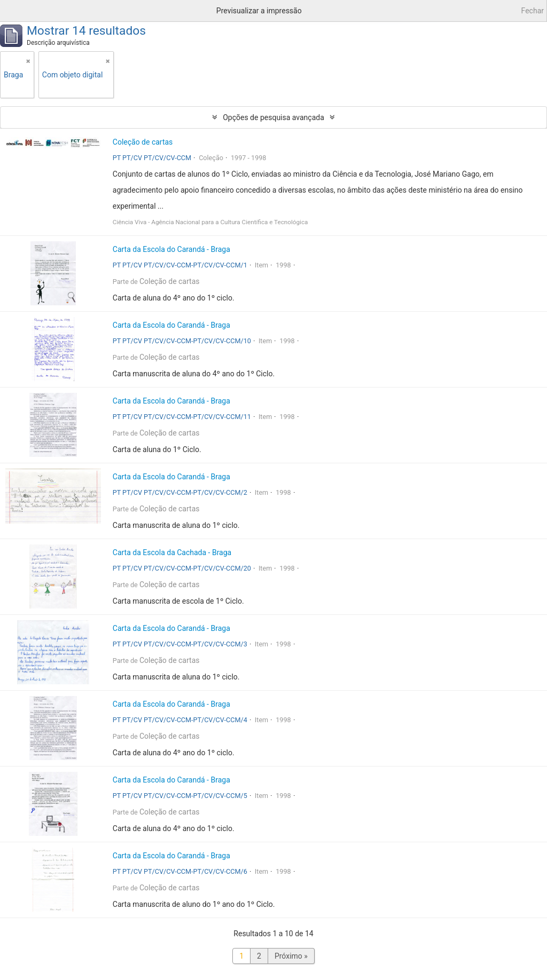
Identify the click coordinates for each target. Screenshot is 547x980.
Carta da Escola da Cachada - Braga (172, 552)
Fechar (533, 11)
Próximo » (291, 956)
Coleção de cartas (143, 142)
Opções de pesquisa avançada (273, 117)
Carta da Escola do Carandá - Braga (171, 249)
